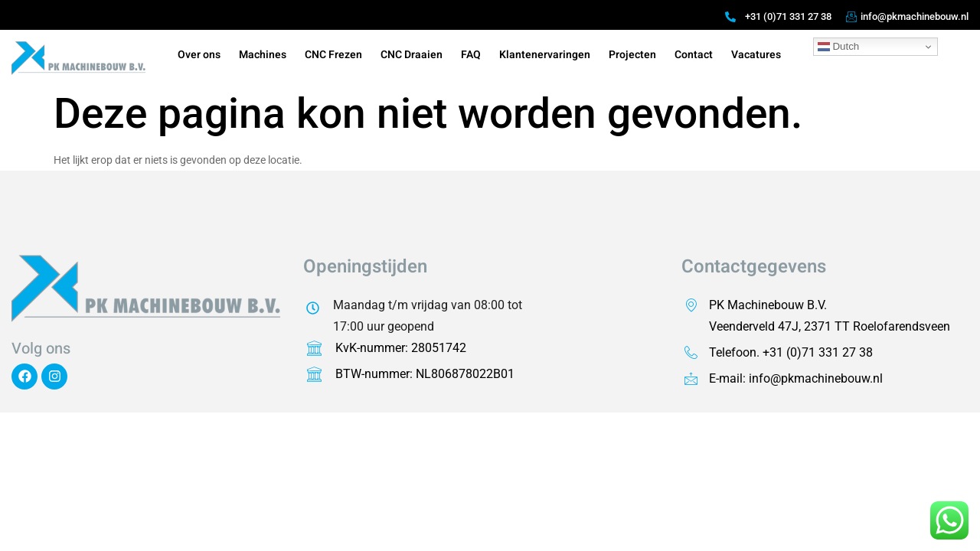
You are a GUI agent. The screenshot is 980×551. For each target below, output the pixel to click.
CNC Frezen (333, 55)
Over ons (199, 55)
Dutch (839, 47)
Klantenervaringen (545, 55)
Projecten (632, 55)
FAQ (471, 55)
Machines (263, 55)
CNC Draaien (412, 55)
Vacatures (756, 55)
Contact (694, 55)
